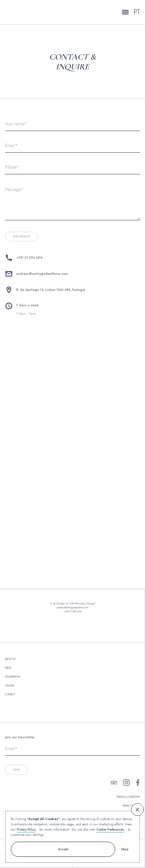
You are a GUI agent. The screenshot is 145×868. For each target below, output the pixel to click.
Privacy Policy (26, 829)
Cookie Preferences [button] (110, 829)
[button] (137, 810)
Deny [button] (125, 849)
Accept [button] (63, 849)
